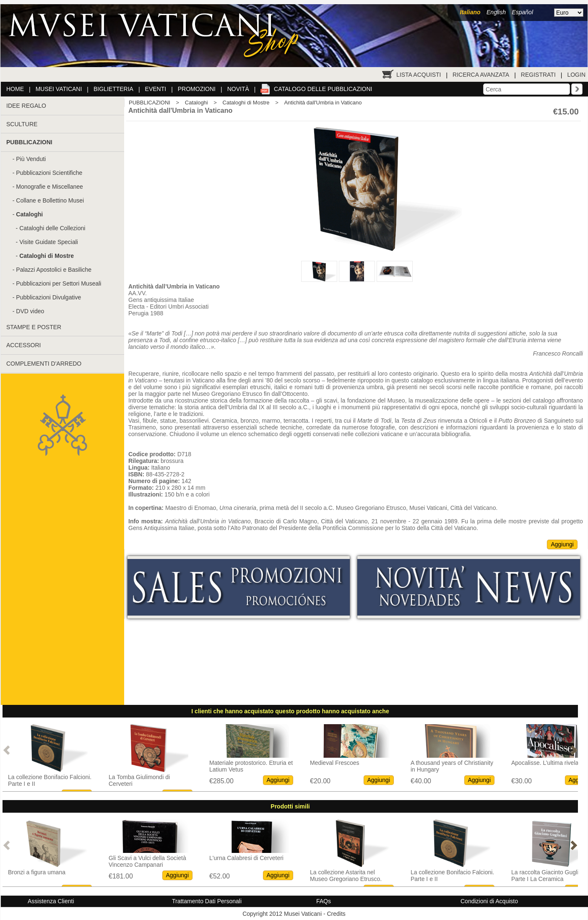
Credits (336, 914)
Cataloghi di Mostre (246, 103)
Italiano (470, 12)
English (496, 12)
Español (522, 12)
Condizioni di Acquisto (489, 901)
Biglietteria (113, 89)
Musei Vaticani (59, 89)
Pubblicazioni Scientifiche (49, 173)
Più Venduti (31, 159)
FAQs (324, 901)
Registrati (538, 75)
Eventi (156, 89)
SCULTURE (22, 124)
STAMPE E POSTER (34, 327)
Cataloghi (196, 103)
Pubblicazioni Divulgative (48, 297)
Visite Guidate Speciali (49, 242)
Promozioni (197, 89)
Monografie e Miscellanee (49, 187)
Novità (238, 89)
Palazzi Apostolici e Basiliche (54, 270)
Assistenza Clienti (51, 901)
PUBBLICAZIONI (150, 103)
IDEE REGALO (26, 106)
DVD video (30, 311)
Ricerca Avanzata (481, 75)
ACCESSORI (23, 345)
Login (576, 75)
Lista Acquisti (419, 75)
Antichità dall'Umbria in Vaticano (323, 103)
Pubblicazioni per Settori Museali (59, 283)
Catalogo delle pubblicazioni (323, 89)
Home (15, 89)
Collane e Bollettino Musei (50, 200)
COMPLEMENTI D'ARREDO (44, 364)
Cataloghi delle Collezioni (52, 228)
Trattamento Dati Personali (207, 901)
